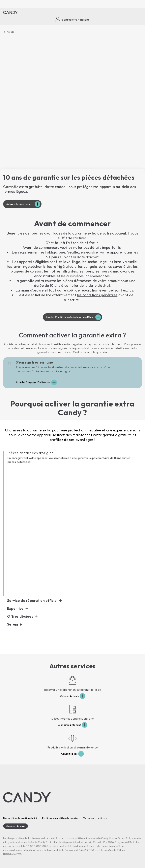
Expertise (15, 609)
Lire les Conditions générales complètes (70, 317)
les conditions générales (97, 295)
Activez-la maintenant (19, 204)
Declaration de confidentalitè (20, 818)
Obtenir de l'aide (69, 696)
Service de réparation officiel (32, 601)
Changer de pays (16, 826)
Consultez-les (69, 754)
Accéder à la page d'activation (33, 382)
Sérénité (14, 624)
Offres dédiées (20, 616)
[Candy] (10, 12)
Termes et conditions (95, 818)
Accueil (11, 32)
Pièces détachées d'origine (31, 453)
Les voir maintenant (69, 725)
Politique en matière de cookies (60, 818)
